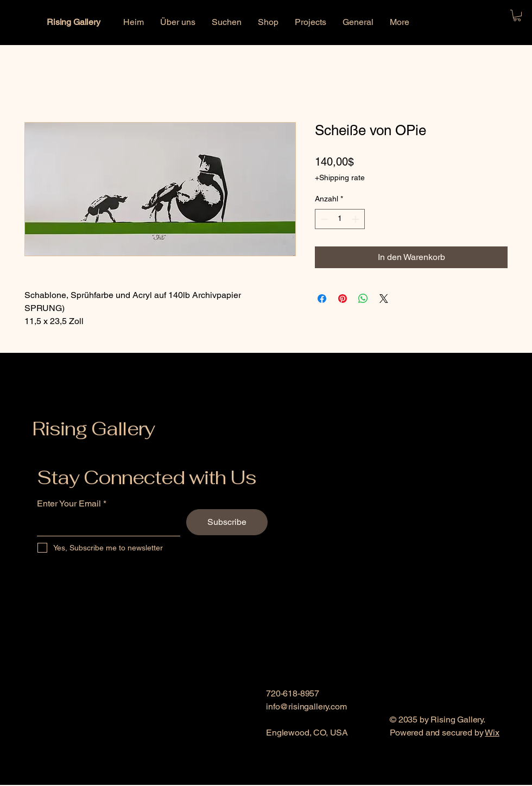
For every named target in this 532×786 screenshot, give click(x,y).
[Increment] (356, 219)
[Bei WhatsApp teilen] (363, 299)
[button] (517, 15)
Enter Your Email (69, 504)
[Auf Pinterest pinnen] (343, 299)
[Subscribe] (227, 522)
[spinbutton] (340, 219)
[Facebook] (273, 778)
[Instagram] (291, 778)
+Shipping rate (340, 178)
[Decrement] (323, 219)
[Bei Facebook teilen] (322, 299)
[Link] (309, 778)
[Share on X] (384, 299)
